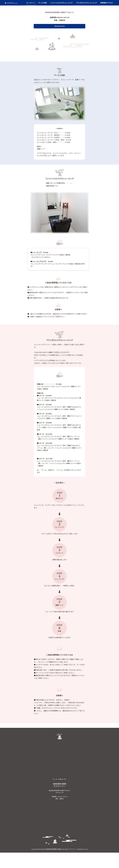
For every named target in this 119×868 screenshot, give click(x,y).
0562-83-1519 (59, 846)
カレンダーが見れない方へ (59, 833)
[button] (56, 58)
